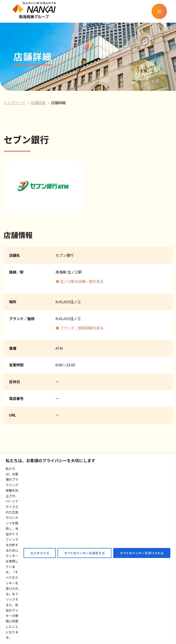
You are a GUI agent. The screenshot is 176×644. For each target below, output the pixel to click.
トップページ (14, 103)
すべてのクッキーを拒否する (84, 553)
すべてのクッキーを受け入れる (142, 553)
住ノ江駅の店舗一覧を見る (82, 281)
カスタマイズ (40, 553)
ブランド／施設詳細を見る (82, 328)
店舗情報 (38, 103)
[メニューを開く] (159, 11)
